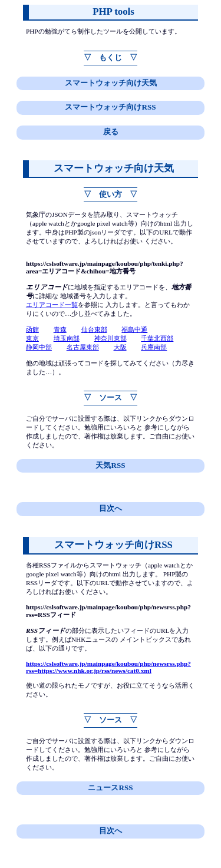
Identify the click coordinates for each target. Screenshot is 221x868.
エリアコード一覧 (52, 305)
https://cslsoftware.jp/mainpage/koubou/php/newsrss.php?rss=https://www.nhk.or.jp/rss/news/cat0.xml (108, 667)
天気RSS (110, 465)
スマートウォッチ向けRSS (110, 107)
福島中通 (134, 329)
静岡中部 (39, 347)
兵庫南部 (154, 347)
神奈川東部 (111, 338)
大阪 (120, 347)
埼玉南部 (67, 338)
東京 (32, 338)
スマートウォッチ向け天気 (111, 83)
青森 (60, 329)
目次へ (111, 508)
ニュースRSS (110, 788)
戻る (111, 132)
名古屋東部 (83, 347)
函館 (32, 329)
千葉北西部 (157, 338)
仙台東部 (94, 329)
